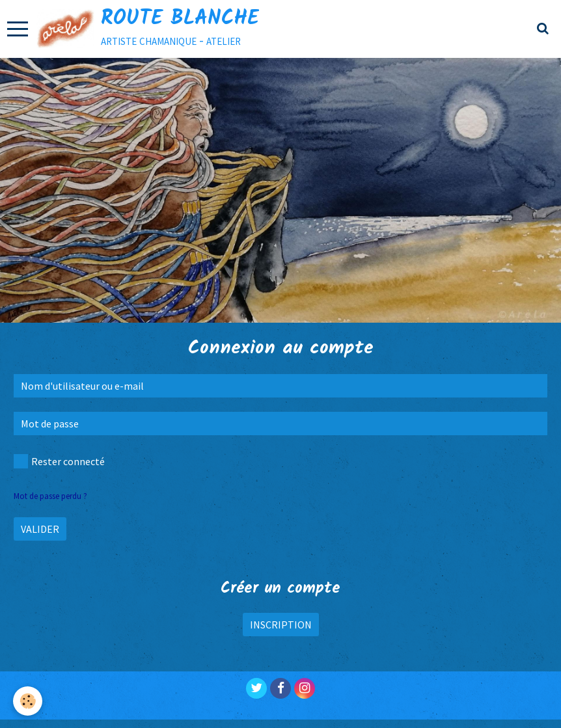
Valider (40, 529)
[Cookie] (28, 701)
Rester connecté (59, 461)
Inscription (281, 625)
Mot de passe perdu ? (50, 496)
